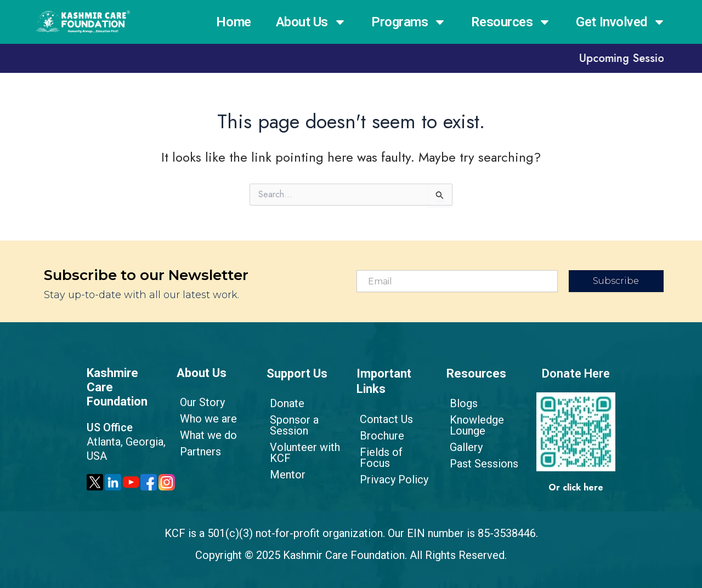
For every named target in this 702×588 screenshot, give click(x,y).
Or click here (576, 487)
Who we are (205, 419)
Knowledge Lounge (474, 425)
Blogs (460, 403)
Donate (284, 403)
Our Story (199, 402)
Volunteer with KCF (302, 453)
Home (233, 22)
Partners (197, 452)
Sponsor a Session (291, 425)
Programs (409, 22)
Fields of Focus (394, 452)
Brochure (379, 436)
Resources (511, 22)
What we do (205, 435)
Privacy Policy (391, 469)
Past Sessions (481, 464)
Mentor (284, 475)
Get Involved (621, 22)
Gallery (463, 447)
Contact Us (383, 419)
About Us (311, 22)
